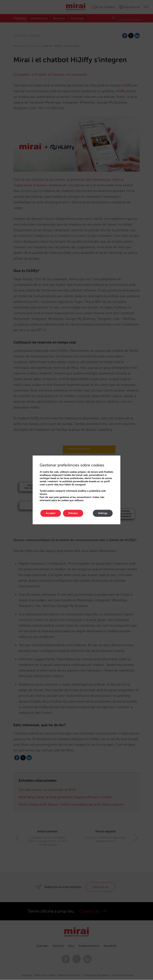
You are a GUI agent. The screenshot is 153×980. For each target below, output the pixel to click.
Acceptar (51, 513)
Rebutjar (73, 513)
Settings (103, 513)
